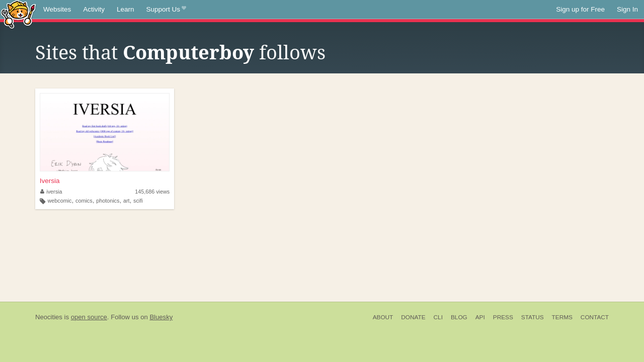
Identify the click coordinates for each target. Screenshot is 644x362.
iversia (51, 192)
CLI (438, 317)
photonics (108, 201)
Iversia (50, 181)
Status (533, 317)
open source (89, 317)
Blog (459, 317)
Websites (57, 9)
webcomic (60, 201)
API (480, 317)
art (127, 201)
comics (84, 201)
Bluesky (161, 317)
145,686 (152, 192)
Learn (126, 9)
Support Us (166, 10)
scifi (138, 201)
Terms (562, 317)
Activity (94, 9)
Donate (413, 317)
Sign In (627, 9)
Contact (595, 317)
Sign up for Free (580, 9)
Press (503, 317)
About (383, 317)
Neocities (49, 317)
